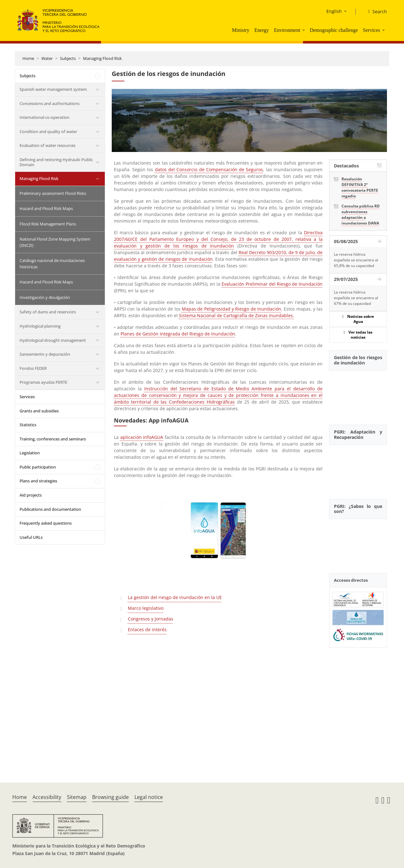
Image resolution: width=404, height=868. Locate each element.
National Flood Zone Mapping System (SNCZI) (55, 242)
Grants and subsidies (39, 411)
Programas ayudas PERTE (43, 382)
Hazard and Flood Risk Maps (46, 208)
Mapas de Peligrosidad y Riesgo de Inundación (232, 309)
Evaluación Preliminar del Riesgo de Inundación (272, 284)
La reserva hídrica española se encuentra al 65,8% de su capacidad (356, 260)
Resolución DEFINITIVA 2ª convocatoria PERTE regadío (360, 187)
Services (371, 30)
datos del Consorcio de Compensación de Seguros (209, 169)
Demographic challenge (334, 30)
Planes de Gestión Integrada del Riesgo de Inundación (178, 334)
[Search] (375, 12)
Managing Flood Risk (102, 58)
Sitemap (77, 797)
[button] (304, 30)
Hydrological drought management (53, 340)
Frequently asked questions (46, 523)
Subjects (68, 58)
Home (28, 58)
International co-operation (45, 117)
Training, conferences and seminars (53, 439)
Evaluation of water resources (48, 145)
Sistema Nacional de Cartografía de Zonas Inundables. (237, 315)
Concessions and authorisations (50, 103)
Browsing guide (110, 797)
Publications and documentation (50, 509)
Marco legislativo (146, 608)
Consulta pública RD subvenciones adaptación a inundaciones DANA (361, 215)
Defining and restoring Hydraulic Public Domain (56, 162)
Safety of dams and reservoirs (48, 312)
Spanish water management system (53, 89)
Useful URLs (31, 537)
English (334, 11)
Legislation (30, 453)
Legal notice (149, 797)
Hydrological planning (40, 326)
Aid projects (31, 495)
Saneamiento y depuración (45, 354)
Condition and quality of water (48, 131)
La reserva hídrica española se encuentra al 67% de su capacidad (356, 298)
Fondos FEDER (33, 368)
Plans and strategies (38, 481)
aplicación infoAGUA (142, 437)
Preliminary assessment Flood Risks (53, 193)
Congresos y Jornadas (151, 619)
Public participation (38, 467)
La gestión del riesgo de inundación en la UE (175, 597)
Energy (262, 30)
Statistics (28, 425)
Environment (287, 30)
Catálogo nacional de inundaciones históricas (52, 264)
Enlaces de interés (147, 629)
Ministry (241, 30)
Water (47, 58)
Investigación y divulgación (45, 297)
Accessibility (47, 797)
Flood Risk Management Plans (48, 224)
